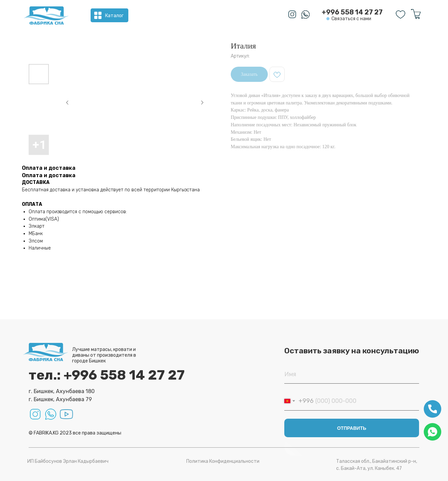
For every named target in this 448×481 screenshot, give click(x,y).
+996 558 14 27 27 (352, 12)
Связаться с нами (351, 19)
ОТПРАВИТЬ (352, 428)
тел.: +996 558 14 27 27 (107, 375)
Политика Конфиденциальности (223, 461)
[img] (46, 15)
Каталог (114, 16)
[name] (352, 374)
